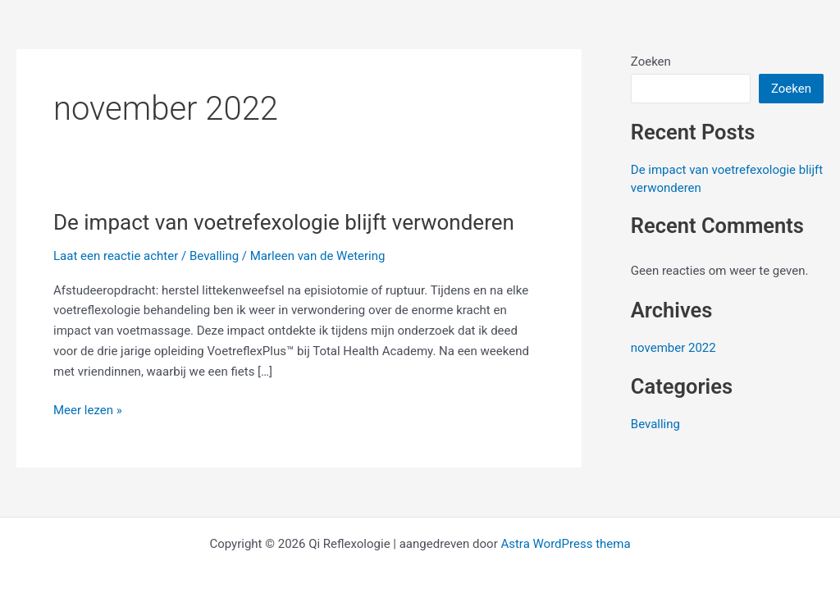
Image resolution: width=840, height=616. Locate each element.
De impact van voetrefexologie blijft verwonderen (284, 222)
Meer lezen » (88, 409)
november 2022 (673, 348)
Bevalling (214, 256)
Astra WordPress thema (565, 544)
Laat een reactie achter (116, 256)
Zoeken (651, 62)
